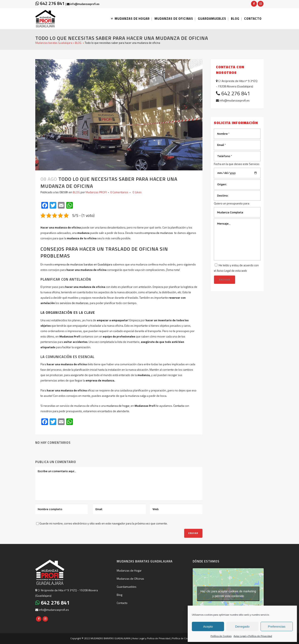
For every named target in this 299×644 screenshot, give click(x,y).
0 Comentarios (119, 192)
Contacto (122, 603)
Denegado (242, 626)
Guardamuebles (127, 587)
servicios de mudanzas (74, 303)
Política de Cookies (221, 636)
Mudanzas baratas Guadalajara (54, 43)
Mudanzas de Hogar (129, 570)
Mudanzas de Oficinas (130, 579)
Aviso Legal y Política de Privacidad (253, 636)
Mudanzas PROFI (96, 192)
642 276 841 (50, 3)
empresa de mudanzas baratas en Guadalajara (83, 264)
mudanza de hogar (118, 406)
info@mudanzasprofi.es (83, 4)
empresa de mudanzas (159, 233)
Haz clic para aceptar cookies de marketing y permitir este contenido (228, 594)
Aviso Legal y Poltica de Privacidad (151, 638)
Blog (119, 595)
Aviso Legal (224, 271)
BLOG (78, 43)
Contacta (179, 406)
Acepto (208, 626)
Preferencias (277, 626)
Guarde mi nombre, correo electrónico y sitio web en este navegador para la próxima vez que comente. (104, 523)
